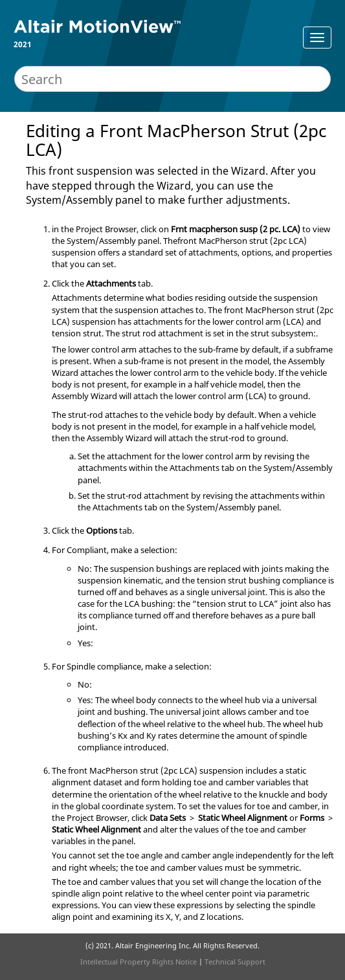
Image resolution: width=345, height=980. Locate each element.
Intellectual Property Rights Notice (139, 962)
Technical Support (235, 962)
